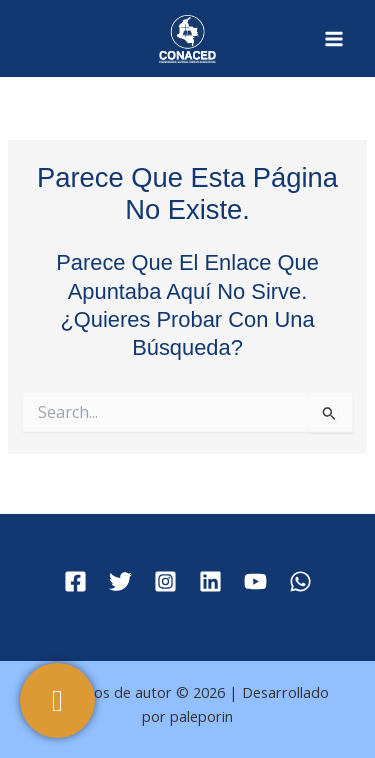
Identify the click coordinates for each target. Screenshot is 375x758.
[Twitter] (120, 581)
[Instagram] (165, 581)
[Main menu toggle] (334, 39)
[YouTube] (255, 581)
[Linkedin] (210, 581)
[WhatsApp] (300, 581)
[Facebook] (75, 581)
